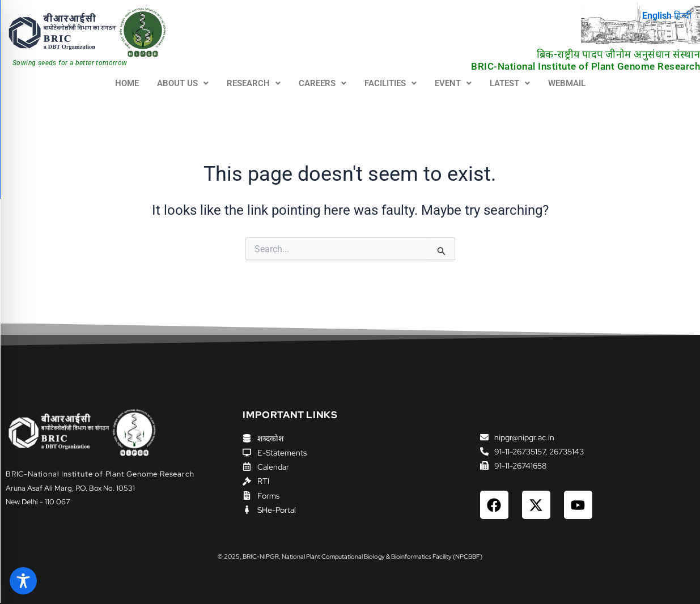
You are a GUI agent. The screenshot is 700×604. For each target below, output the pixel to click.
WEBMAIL (567, 83)
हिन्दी (683, 16)
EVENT (453, 83)
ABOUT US (183, 83)
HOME (127, 83)
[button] (183, 84)
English (657, 16)
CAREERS (323, 83)
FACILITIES (391, 83)
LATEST (510, 83)
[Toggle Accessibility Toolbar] (23, 581)
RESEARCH (254, 83)
